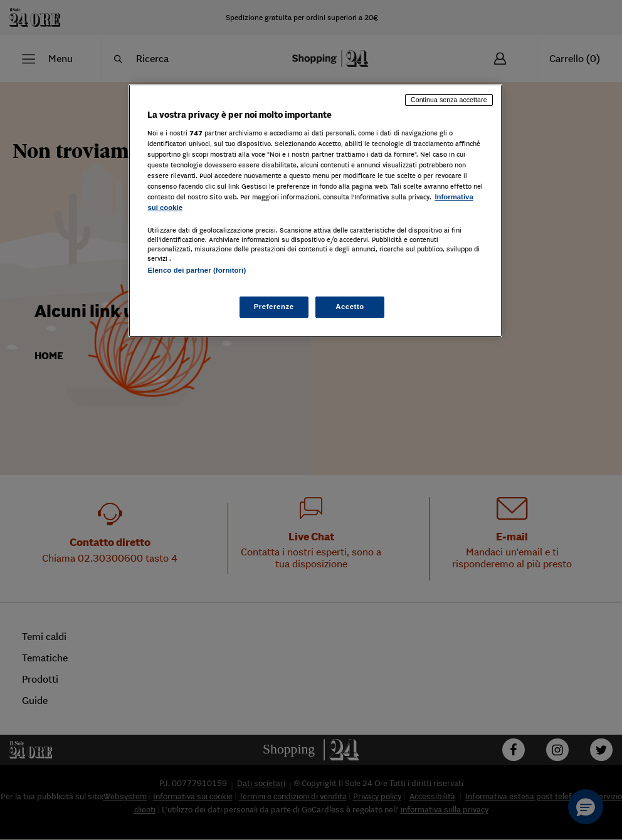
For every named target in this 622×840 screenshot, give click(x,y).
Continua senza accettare (449, 100)
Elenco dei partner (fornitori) (197, 270)
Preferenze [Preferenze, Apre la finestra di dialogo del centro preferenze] (274, 307)
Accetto (350, 307)
